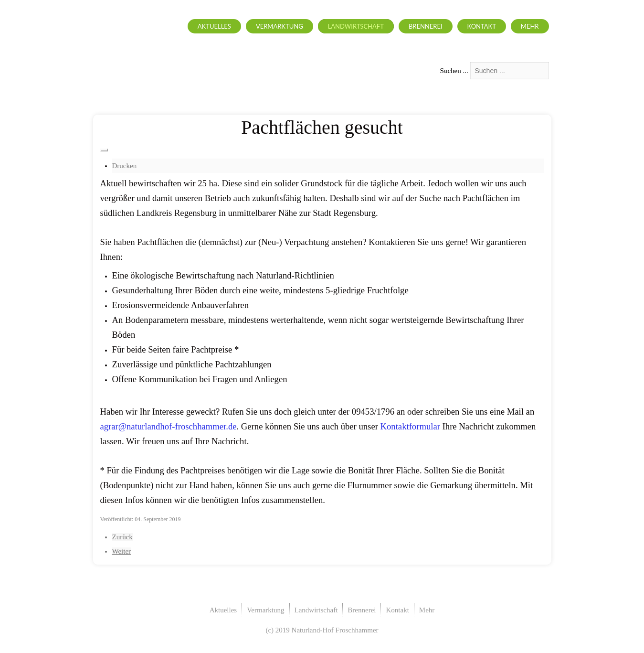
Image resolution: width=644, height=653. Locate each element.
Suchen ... (454, 71)
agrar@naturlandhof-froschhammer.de (169, 426)
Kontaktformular (410, 426)
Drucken (125, 166)
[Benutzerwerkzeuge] (104, 150)
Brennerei (426, 26)
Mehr (530, 26)
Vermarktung (280, 26)
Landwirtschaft (356, 26)
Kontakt (482, 26)
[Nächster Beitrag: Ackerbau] (122, 551)
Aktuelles (214, 26)
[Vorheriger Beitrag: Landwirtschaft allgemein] (122, 537)
